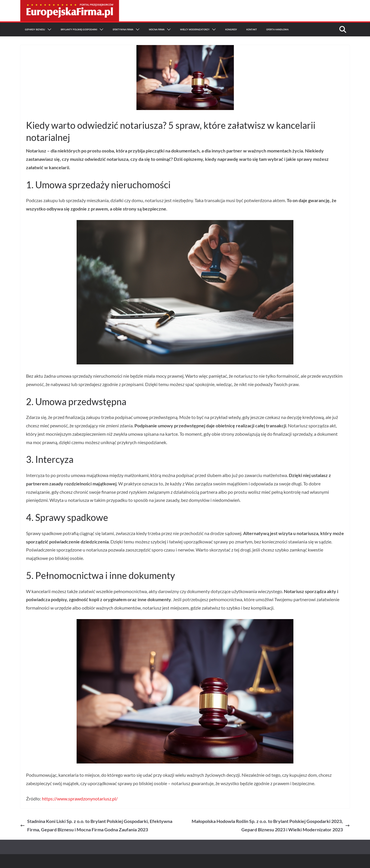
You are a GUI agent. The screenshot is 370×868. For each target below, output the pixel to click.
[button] (48, 29)
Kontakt (252, 29)
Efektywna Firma (123, 29)
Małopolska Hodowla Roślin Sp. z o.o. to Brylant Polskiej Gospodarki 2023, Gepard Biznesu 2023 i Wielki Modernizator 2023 (271, 825)
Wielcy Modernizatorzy (195, 29)
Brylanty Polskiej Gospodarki (79, 29)
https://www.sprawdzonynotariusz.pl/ (80, 799)
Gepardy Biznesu (35, 29)
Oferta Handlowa (277, 29)
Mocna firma (157, 29)
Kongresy (231, 29)
